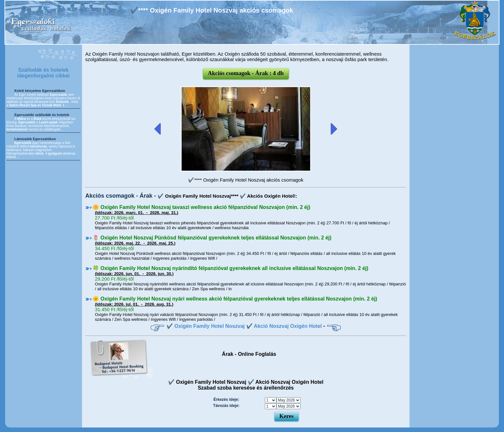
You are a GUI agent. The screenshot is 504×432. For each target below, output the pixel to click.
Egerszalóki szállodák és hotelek (42, 115)
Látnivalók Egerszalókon (35, 139)
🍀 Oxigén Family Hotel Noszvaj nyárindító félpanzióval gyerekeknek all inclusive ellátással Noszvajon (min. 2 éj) (230, 268)
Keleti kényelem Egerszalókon (40, 91)
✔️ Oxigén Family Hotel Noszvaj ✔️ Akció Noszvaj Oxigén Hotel (244, 326)
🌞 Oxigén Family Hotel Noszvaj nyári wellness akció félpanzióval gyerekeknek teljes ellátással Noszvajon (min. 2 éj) (235, 299)
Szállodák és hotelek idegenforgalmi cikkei (43, 73)
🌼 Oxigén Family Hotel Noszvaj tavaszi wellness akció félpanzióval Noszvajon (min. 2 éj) (201, 207)
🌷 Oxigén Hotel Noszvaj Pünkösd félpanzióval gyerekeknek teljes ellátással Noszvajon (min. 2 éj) (212, 238)
